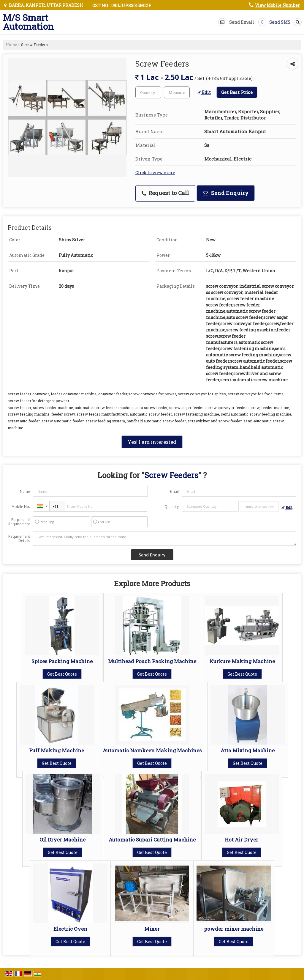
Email (174, 491)
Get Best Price (237, 92)
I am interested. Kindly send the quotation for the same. (165, 539)
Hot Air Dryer (242, 840)
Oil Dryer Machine (62, 840)
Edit (204, 92)
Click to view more (155, 173)
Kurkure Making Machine (242, 661)
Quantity (172, 507)
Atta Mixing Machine (248, 750)
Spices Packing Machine (62, 661)
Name (25, 491)
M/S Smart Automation (28, 22)
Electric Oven (70, 929)
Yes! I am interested (152, 442)
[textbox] (177, 92)
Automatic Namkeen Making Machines (152, 750)
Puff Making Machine (57, 750)
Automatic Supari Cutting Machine (152, 840)
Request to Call (165, 193)
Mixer (152, 929)
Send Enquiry (226, 193)
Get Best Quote (62, 674)
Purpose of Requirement (19, 522)
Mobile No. (21, 507)
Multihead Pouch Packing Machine (152, 661)
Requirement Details (19, 539)
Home (11, 45)
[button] (277, 5)
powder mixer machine (234, 929)
